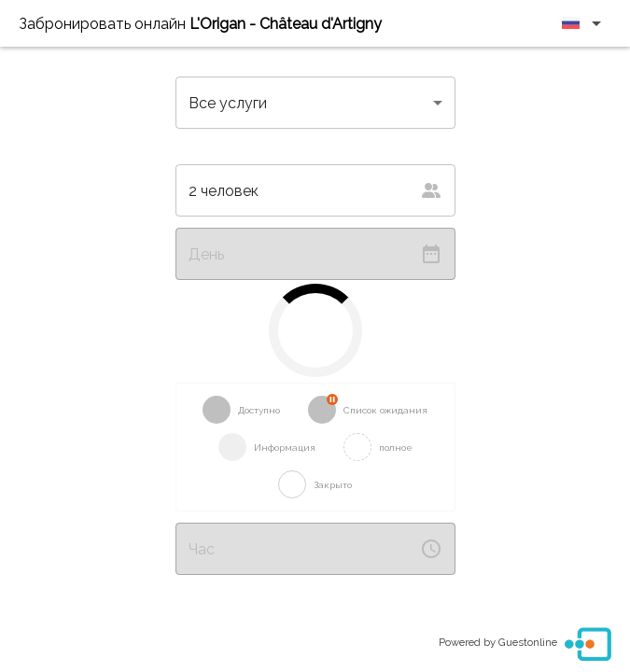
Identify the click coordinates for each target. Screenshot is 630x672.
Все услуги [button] (228, 103)
